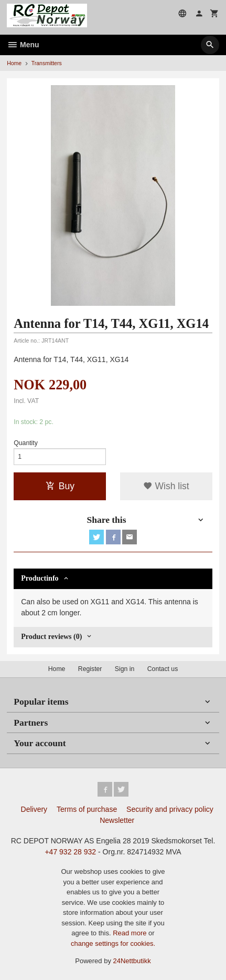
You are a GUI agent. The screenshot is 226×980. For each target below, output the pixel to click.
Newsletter (117, 820)
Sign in (125, 669)
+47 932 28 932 (70, 852)
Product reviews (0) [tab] (51, 637)
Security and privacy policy (170, 809)
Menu (23, 45)
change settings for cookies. (113, 943)
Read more (131, 933)
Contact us (163, 669)
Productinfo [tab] (40, 578)
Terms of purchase (87, 809)
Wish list (166, 486)
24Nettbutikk (132, 961)
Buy (60, 486)
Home (14, 63)
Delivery (34, 809)
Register (90, 669)
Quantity (26, 443)
